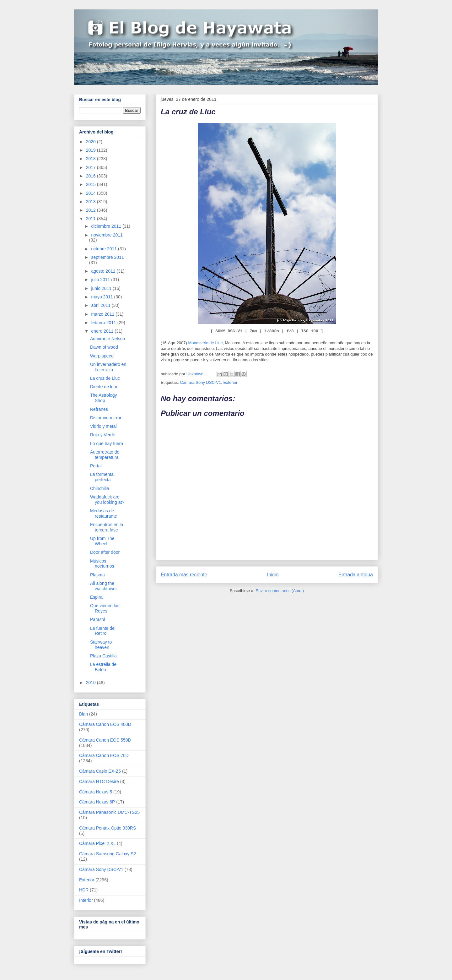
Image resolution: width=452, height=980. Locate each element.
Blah (83, 714)
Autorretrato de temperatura (105, 455)
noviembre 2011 (107, 235)
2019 (91, 150)
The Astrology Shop (104, 398)
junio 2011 (102, 288)
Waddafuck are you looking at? (107, 500)
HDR (84, 890)
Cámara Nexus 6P (97, 802)
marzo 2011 (103, 314)
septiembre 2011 (107, 257)
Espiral (97, 597)
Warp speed (102, 356)
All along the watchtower (104, 586)
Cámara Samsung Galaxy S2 (108, 854)
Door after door (105, 552)
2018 (91, 159)
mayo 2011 (102, 297)
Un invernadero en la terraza (108, 367)
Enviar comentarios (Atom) (280, 591)
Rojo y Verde (103, 435)
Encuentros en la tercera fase (107, 527)
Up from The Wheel (102, 541)
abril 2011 (101, 305)
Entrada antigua (356, 575)
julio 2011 (101, 280)
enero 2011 (103, 331)
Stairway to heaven (101, 645)
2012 (91, 210)
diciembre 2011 (107, 226)
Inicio (273, 575)
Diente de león (104, 387)
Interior (86, 900)
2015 (91, 184)
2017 (91, 167)
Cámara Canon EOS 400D (105, 724)
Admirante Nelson (108, 339)
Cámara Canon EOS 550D (105, 740)
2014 (91, 193)
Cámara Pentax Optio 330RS (108, 828)
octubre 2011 (105, 249)
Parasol (97, 619)
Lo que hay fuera (107, 444)
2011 (91, 219)
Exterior (230, 382)
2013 (91, 202)
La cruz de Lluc (105, 378)
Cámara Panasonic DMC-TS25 (109, 812)
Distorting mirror (106, 418)
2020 (91, 142)
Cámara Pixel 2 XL (97, 843)
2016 (91, 176)
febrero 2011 (104, 323)
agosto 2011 (104, 271)
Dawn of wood (104, 347)
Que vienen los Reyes (105, 608)
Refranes (99, 409)
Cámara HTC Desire (99, 781)
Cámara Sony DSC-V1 (200, 382)
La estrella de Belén (103, 667)
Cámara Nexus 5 (96, 792)
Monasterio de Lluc (205, 343)
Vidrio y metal (103, 426)
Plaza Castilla (103, 656)
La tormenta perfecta (102, 477)
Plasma (97, 575)
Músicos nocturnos (102, 564)
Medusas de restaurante (104, 513)
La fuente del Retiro (103, 631)
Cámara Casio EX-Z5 (100, 771)
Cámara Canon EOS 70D (104, 755)
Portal (96, 466)
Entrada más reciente (184, 575)
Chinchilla (100, 488)
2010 (91, 683)
